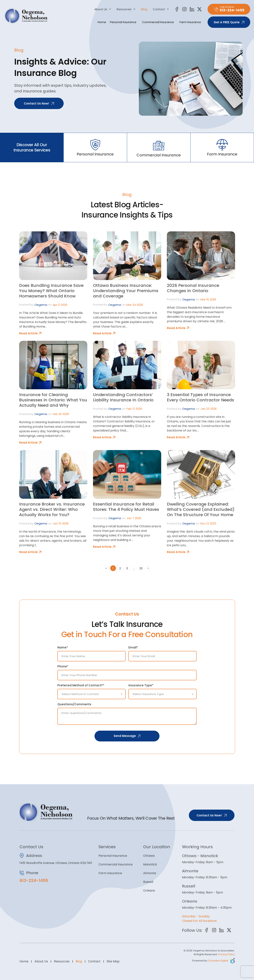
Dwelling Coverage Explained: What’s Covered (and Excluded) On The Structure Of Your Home (201, 509)
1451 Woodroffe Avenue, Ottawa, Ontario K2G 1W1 (56, 862)
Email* (133, 647)
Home (102, 22)
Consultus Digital (218, 960)
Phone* (63, 666)
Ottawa (149, 855)
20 (142, 568)
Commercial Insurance (159, 22)
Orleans (149, 890)
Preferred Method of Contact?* (81, 685)
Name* (63, 647)
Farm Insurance (191, 22)
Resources (126, 9)
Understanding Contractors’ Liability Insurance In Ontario (123, 397)
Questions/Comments (74, 703)
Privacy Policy (226, 954)
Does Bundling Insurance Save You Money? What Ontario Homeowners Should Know (51, 291)
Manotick (150, 864)
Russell (148, 881)
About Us (103, 9)
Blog (144, 9)
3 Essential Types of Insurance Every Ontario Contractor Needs (200, 397)
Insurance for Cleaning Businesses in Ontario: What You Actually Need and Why (53, 400)
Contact (161, 9)
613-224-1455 (34, 880)
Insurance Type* (141, 685)
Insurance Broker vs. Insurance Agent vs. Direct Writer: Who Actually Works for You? (52, 509)
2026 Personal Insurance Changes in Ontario (193, 288)
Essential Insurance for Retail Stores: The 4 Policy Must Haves (126, 507)
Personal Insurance (124, 22)
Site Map (113, 961)
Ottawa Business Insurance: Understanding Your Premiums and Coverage (126, 291)
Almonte (150, 872)
